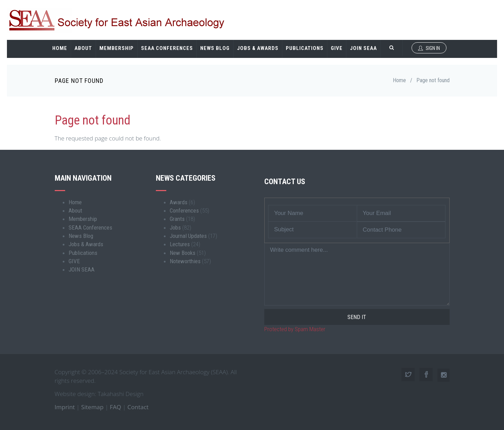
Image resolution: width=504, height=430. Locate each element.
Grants (177, 219)
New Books (183, 253)
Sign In (429, 48)
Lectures (180, 244)
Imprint (65, 407)
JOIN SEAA (363, 48)
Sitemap (92, 407)
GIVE (337, 48)
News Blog (215, 48)
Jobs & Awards (258, 48)
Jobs (175, 227)
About (83, 48)
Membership (117, 48)
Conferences (184, 210)
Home (60, 48)
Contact (138, 407)
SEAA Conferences (167, 48)
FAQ (116, 407)
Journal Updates (188, 236)
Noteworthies (185, 261)
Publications (305, 48)
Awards (179, 202)
